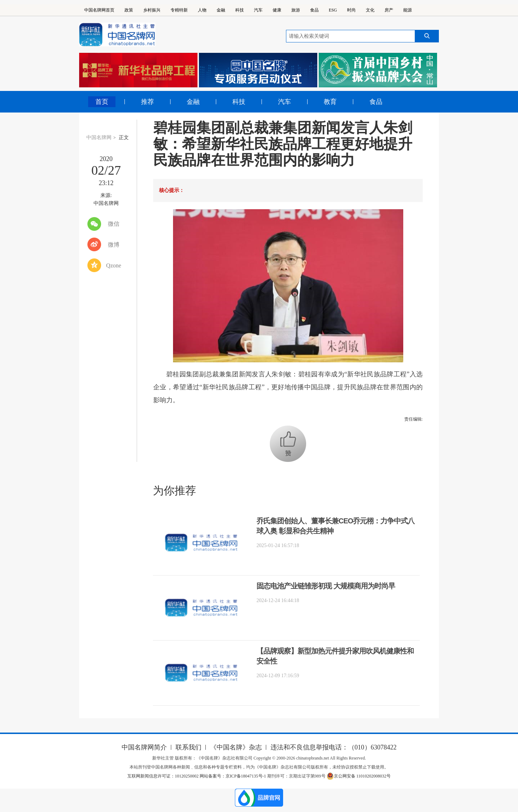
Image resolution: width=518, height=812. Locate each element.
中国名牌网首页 (99, 10)
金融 (221, 10)
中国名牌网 (99, 137)
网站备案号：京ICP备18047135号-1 (233, 776)
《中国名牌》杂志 (236, 747)
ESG (333, 10)
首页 (102, 102)
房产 (389, 10)
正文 (124, 137)
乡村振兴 (152, 10)
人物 (202, 10)
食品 (314, 10)
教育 (330, 102)
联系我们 (188, 747)
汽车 (258, 10)
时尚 (351, 10)
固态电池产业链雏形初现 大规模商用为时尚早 (326, 586)
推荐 (147, 102)
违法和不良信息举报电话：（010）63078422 (334, 747)
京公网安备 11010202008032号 (359, 776)
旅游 (296, 10)
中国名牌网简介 (144, 747)
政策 (129, 10)
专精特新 (179, 10)
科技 (240, 10)
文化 (370, 10)
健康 (277, 10)
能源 (408, 10)
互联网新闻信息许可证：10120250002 (163, 776)
